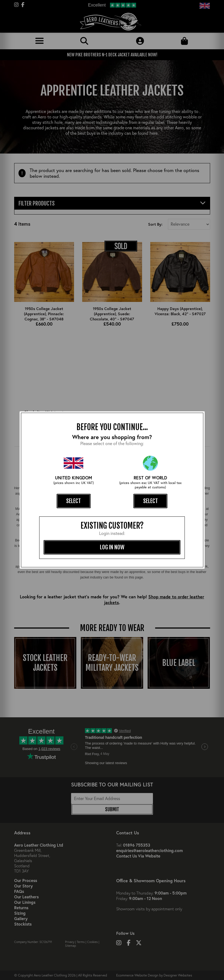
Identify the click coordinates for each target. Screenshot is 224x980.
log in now (112, 547)
